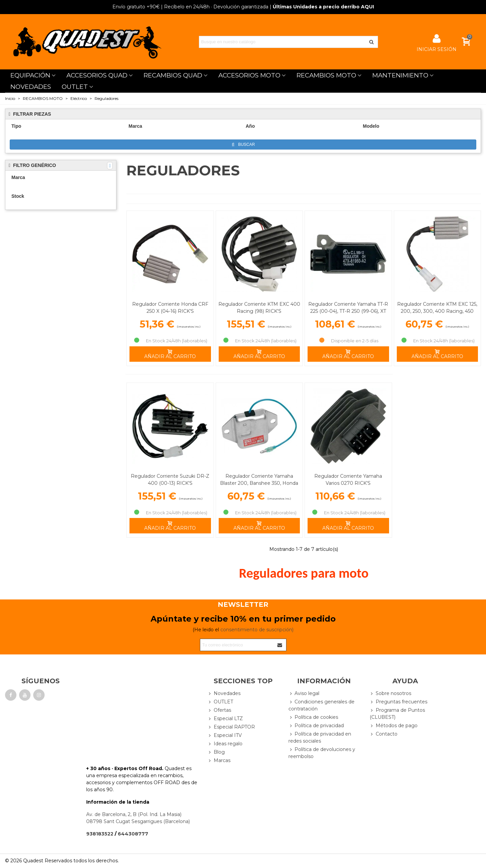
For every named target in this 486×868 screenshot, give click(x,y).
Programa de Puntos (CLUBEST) (397, 713)
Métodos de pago (394, 726)
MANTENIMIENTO (400, 75)
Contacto (384, 734)
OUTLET (75, 87)
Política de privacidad (316, 726)
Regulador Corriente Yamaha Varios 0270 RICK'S (348, 480)
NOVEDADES (31, 87)
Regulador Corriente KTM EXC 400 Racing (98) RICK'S (259, 308)
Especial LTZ (225, 719)
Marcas (219, 761)
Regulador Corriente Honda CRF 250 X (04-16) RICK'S (170, 308)
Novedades (224, 693)
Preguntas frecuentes (398, 702)
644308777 (133, 834)
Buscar (243, 145)
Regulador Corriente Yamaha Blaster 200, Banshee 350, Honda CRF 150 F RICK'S (259, 483)
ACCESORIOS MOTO (249, 75)
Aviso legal (304, 693)
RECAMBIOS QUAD (173, 75)
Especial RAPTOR (231, 727)
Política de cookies (313, 717)
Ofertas (219, 710)
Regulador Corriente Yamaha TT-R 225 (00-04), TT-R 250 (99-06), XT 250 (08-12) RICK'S (348, 311)
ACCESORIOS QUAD (97, 75)
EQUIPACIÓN (30, 75)
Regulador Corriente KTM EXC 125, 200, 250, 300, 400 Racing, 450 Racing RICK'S (437, 311)
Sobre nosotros (390, 693)
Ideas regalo (225, 744)
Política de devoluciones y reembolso (322, 753)
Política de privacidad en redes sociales (320, 737)
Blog (216, 752)
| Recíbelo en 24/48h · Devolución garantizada (190, 7)
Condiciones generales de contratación (321, 705)
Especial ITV (225, 735)
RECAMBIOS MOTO (326, 75)
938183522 (100, 834)
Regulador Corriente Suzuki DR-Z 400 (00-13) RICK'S (170, 480)
